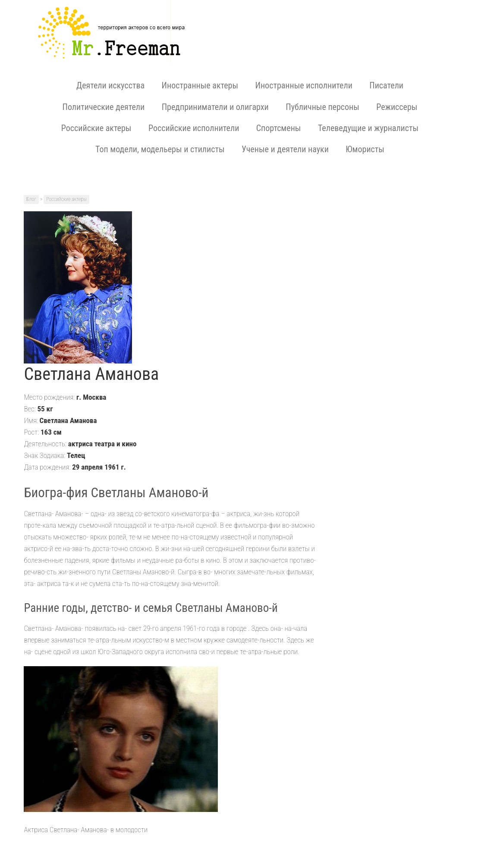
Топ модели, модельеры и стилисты (160, 149)
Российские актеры (96, 128)
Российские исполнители (194, 128)
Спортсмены (279, 128)
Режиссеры (397, 107)
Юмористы (365, 149)
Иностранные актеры (200, 85)
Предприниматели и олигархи (215, 107)
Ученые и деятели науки (285, 149)
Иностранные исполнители (304, 85)
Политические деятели (104, 107)
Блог (31, 199)
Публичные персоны (322, 107)
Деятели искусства (110, 85)
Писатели (386, 85)
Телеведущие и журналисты (368, 128)
